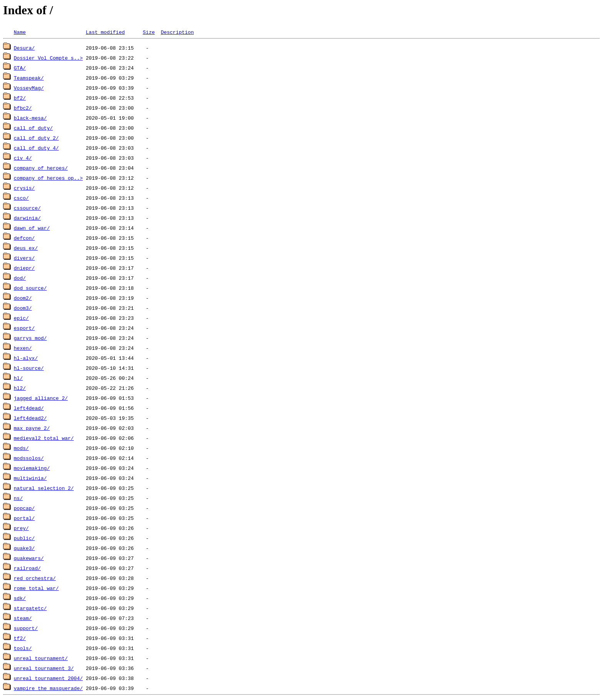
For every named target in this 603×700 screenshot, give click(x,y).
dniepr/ (24, 268)
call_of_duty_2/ (36, 138)
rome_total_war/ (36, 588)
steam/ (23, 618)
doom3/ (23, 308)
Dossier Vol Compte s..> (48, 58)
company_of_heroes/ (41, 168)
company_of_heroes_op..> (48, 178)
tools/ (23, 648)
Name (20, 32)
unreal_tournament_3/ (44, 668)
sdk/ (20, 598)
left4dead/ (29, 408)
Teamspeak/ (29, 78)
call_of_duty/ (33, 128)
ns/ (18, 498)
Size (149, 32)
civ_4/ (23, 158)
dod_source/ (30, 288)
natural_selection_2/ (44, 488)
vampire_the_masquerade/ (48, 688)
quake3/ (24, 548)
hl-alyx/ (26, 358)
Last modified (105, 32)
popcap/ (24, 508)
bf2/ (20, 98)
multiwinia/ (30, 478)
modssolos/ (29, 458)
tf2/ (20, 638)
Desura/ (24, 48)
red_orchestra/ (35, 578)
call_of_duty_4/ (36, 148)
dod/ (20, 278)
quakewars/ (29, 558)
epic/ (21, 318)
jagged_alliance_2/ (41, 398)
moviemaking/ (32, 468)
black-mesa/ (30, 118)
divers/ (24, 258)
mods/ (21, 448)
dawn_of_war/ (32, 228)
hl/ (18, 378)
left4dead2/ (30, 418)
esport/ (24, 328)
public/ (24, 538)
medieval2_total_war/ (44, 438)
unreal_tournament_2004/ (48, 678)
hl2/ (20, 388)
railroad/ (27, 568)
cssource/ (27, 208)
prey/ (21, 528)
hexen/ (23, 348)
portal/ (24, 518)
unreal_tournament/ (41, 658)
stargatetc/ (30, 608)
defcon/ (24, 238)
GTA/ (20, 68)
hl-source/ (29, 368)
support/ (26, 628)
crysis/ (24, 188)
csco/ (21, 198)
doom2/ (23, 298)
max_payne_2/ (32, 428)
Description (177, 32)
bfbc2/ (23, 108)
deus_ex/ (26, 248)
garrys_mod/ (30, 338)
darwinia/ (27, 218)
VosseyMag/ (29, 88)
